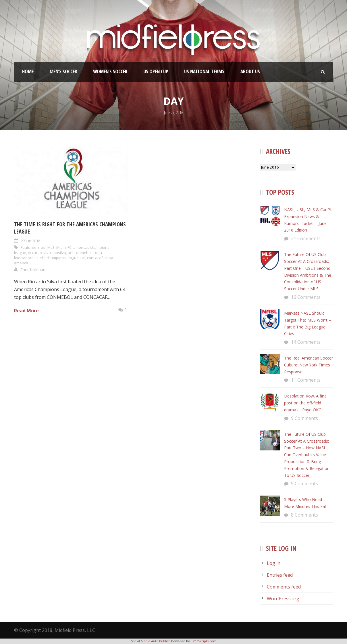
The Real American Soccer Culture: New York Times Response (309, 365)
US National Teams (204, 71)
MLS (51, 247)
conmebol (83, 253)
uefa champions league (58, 258)
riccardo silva (39, 253)
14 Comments (306, 342)
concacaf (95, 258)
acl (70, 253)
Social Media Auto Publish (151, 641)
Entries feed (280, 575)
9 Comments (304, 418)
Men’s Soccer (63, 71)
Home (28, 71)
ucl (83, 258)
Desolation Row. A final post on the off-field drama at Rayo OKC (306, 403)
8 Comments (304, 515)
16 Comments (306, 297)
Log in (274, 563)
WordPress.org (283, 599)
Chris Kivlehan (33, 270)
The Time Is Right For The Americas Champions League (70, 228)
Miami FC (64, 247)
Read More (26, 311)
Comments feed (284, 587)
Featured (29, 247)
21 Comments (306, 238)
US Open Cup (156, 71)
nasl (42, 247)
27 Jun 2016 (31, 241)
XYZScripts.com (204, 641)
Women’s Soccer (110, 71)
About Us (250, 71)
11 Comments (306, 380)
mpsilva (59, 253)
